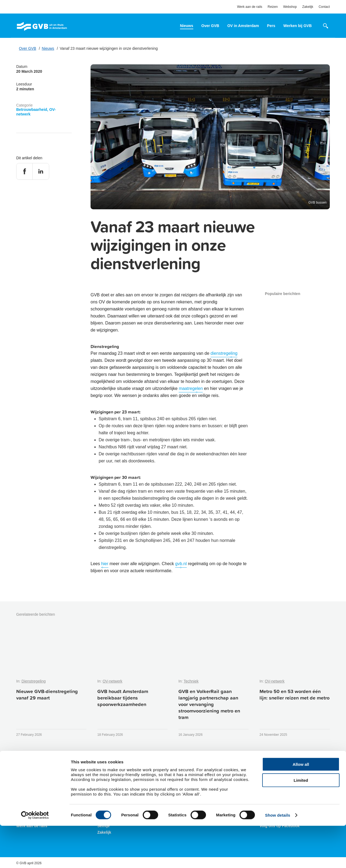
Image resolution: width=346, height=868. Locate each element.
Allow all (301, 806)
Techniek (191, 681)
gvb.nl (181, 564)
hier (105, 564)
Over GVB (210, 26)
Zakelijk (308, 7)
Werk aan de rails (250, 7)
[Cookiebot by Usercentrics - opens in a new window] (35, 857)
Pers (271, 26)
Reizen (273, 7)
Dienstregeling (34, 681)
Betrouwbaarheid (32, 110)
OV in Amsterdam (243, 26)
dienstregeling (224, 353)
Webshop (290, 7)
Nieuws (187, 26)
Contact (324, 7)
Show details (278, 857)
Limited (301, 822)
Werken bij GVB (297, 26)
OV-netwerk (112, 681)
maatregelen (191, 388)
